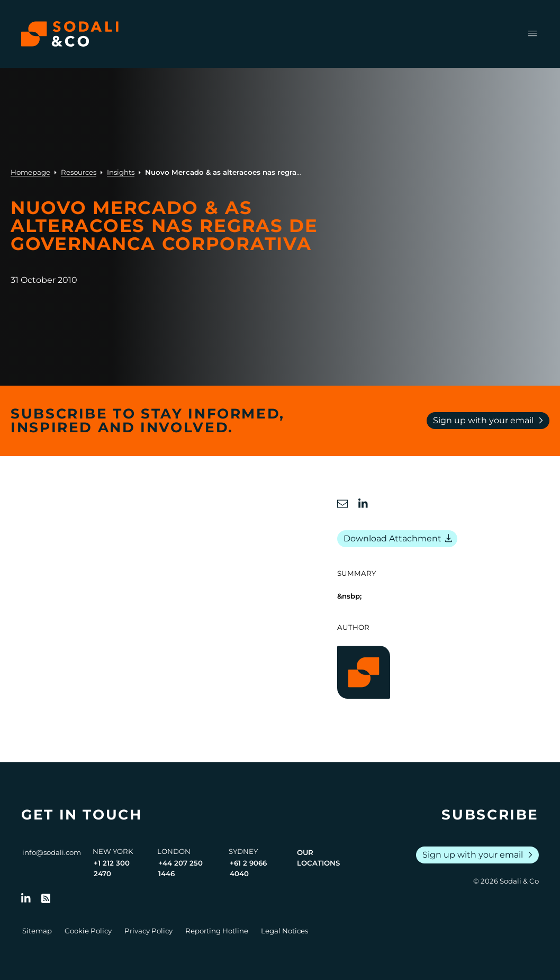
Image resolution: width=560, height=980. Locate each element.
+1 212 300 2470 (112, 868)
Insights (121, 172)
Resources (79, 172)
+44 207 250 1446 (180, 868)
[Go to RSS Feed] (46, 898)
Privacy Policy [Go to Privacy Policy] (148, 931)
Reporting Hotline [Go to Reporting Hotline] (217, 931)
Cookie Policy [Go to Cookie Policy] (88, 931)
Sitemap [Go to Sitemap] (37, 931)
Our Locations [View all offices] (318, 858)
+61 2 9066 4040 (248, 868)
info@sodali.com (52, 852)
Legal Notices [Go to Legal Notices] (284, 931)
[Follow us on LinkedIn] (26, 898)
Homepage (30, 172)
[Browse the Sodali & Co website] (70, 34)
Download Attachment (399, 539)
